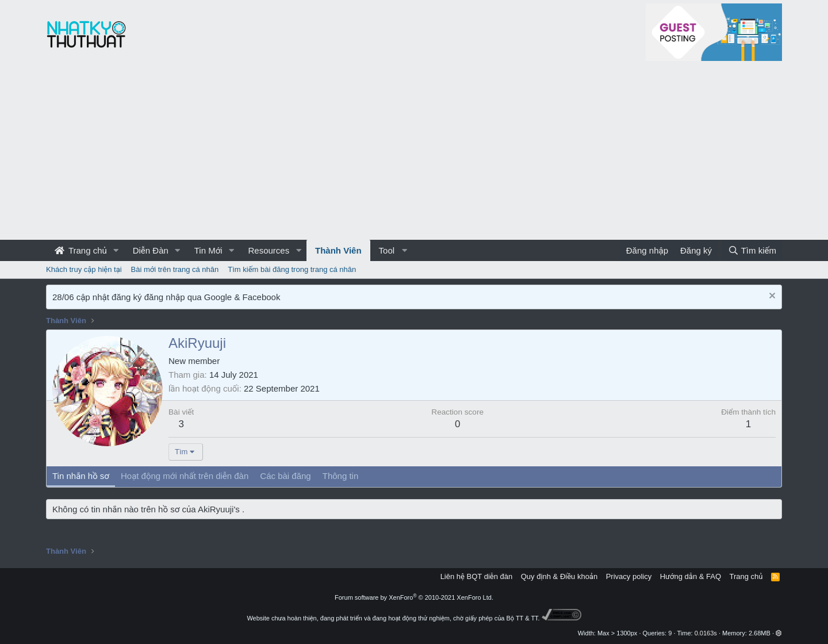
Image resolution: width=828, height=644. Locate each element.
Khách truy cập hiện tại (84, 269)
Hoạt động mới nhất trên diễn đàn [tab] (185, 476)
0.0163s (706, 633)
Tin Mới (208, 250)
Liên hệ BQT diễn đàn (477, 576)
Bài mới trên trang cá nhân (175, 269)
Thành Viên (338, 250)
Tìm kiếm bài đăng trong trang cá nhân (292, 269)
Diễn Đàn (151, 250)
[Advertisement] (414, 154)
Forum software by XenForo (414, 597)
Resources (269, 250)
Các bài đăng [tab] (285, 476)
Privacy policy (629, 576)
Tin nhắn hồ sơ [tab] (81, 476)
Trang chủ (81, 250)
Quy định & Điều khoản (559, 576)
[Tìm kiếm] (752, 250)
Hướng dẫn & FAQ (691, 576)
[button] (116, 250)
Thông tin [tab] (341, 476)
